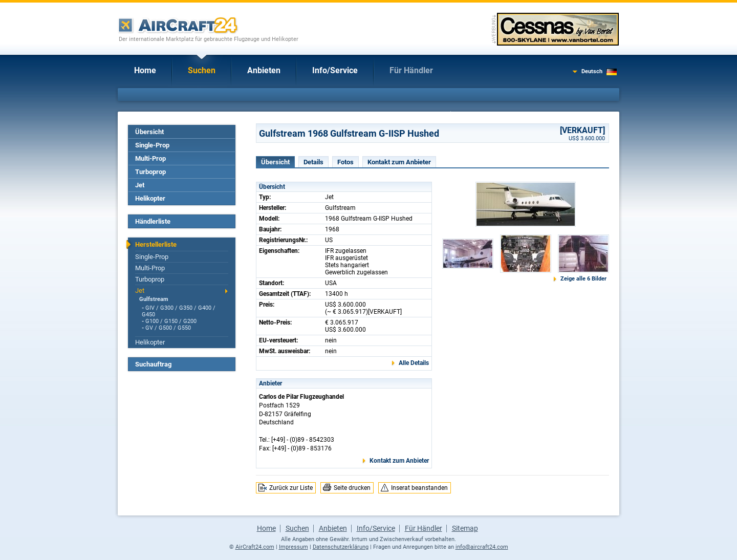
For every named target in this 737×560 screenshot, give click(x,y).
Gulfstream (154, 299)
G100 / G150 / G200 (171, 321)
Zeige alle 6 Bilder (583, 279)
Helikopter (150, 198)
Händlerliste (153, 221)
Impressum (294, 547)
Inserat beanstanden (419, 488)
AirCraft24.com (255, 547)
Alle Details (414, 363)
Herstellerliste (156, 244)
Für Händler (411, 70)
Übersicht (149, 132)
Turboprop (150, 172)
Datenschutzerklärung (341, 547)
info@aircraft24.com (482, 547)
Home (145, 70)
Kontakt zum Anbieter (399, 162)
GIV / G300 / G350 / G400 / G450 (179, 311)
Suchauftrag (153, 364)
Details (313, 162)
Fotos (345, 162)
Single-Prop (152, 145)
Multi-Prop (150, 158)
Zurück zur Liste (291, 488)
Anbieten (264, 70)
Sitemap (465, 528)
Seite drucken (352, 488)
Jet (140, 185)
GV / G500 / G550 (168, 328)
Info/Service (335, 70)
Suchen (202, 70)
